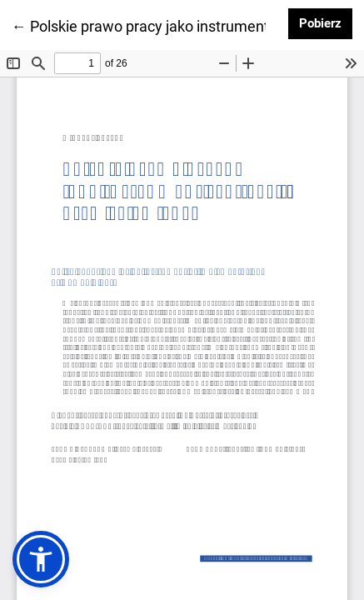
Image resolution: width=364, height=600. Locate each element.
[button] (41, 559)
